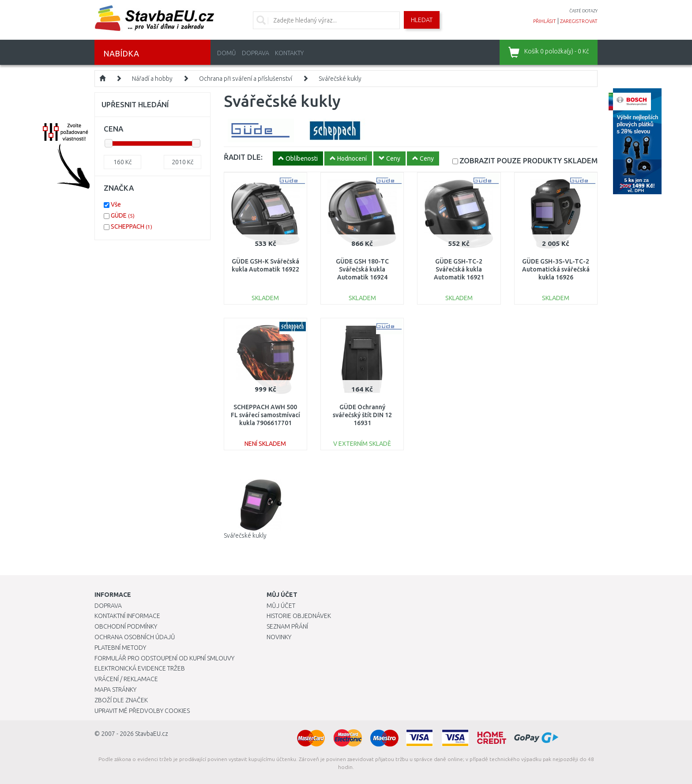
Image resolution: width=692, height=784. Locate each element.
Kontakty (289, 53)
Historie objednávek (299, 616)
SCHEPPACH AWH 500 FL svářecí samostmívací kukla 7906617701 (265, 415)
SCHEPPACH (132, 226)
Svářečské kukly (340, 79)
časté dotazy (583, 11)
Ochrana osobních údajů (135, 637)
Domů (227, 53)
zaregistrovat (579, 21)
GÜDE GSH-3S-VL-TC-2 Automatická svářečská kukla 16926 (556, 269)
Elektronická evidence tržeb (140, 668)
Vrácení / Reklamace (126, 679)
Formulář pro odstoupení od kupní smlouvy (164, 658)
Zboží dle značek (121, 700)
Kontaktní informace (127, 616)
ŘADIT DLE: (243, 157)
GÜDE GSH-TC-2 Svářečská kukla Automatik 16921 (459, 269)
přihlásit (545, 21)
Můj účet (281, 606)
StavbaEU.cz (152, 734)
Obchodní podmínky (126, 626)
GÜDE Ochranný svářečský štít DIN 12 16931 (362, 415)
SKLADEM (528, 160)
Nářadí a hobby (152, 79)
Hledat (422, 20)
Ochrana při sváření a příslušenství (246, 79)
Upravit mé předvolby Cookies (142, 711)
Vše (116, 204)
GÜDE (123, 215)
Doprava (256, 53)
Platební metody (120, 648)
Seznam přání (287, 626)
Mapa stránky (115, 690)
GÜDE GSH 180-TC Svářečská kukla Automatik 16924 (362, 269)
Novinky (279, 637)
